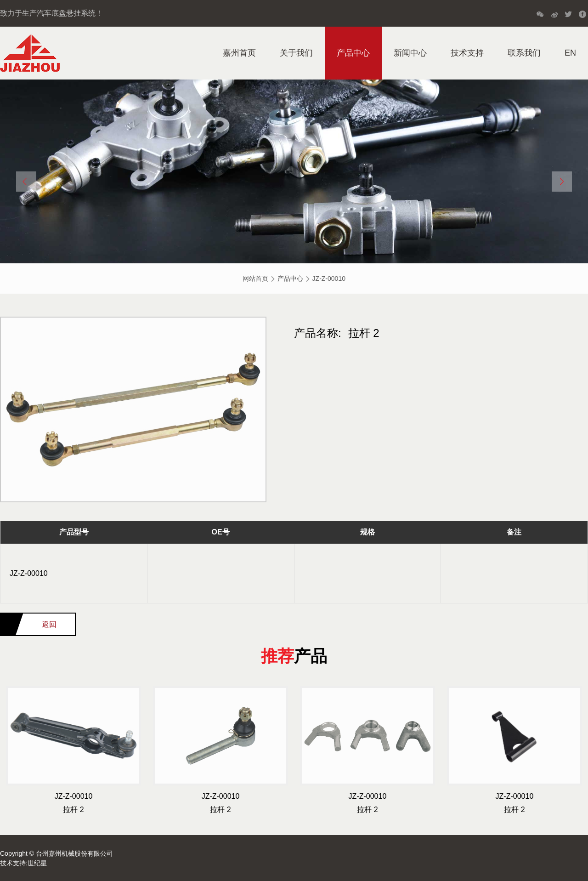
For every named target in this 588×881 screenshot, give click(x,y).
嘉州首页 (239, 53)
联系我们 (524, 53)
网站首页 (255, 279)
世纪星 (37, 863)
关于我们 (296, 53)
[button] (26, 182)
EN (570, 53)
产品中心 (353, 53)
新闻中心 (410, 53)
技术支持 (467, 53)
